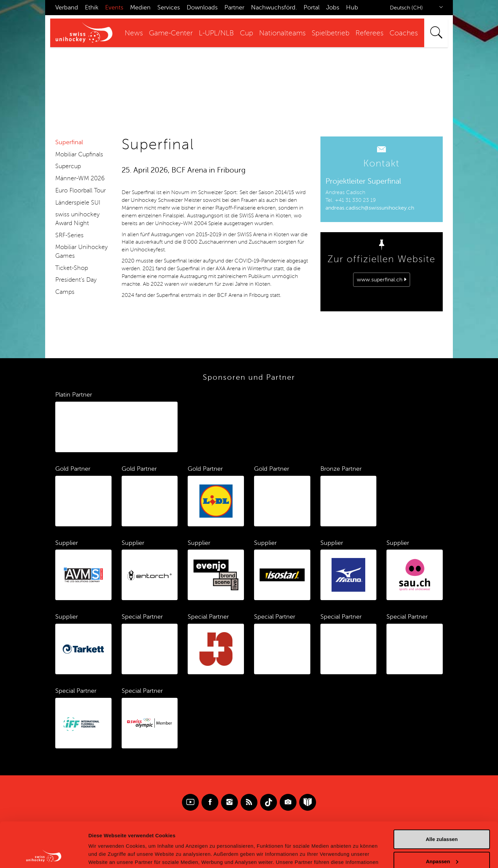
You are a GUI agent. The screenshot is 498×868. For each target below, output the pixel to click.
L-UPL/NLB (216, 33)
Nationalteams (282, 33)
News (134, 33)
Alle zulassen (442, 797)
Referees (369, 33)
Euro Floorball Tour (81, 190)
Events (114, 7)
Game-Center (171, 33)
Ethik (92, 7)
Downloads (202, 7)
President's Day (76, 280)
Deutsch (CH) (406, 8)
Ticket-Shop (72, 268)
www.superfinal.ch (380, 280)
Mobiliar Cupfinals (79, 154)
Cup (246, 33)
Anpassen (442, 819)
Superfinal (69, 142)
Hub (352, 7)
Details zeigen (105, 855)
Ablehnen (442, 841)
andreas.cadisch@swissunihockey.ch (370, 208)
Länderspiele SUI (78, 203)
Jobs (333, 7)
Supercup (68, 166)
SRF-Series (69, 235)
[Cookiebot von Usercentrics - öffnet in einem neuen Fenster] (44, 855)
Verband (67, 7)
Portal (312, 7)
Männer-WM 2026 (80, 178)
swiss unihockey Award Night (77, 219)
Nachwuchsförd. (274, 7)
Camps (65, 292)
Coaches (404, 33)
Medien (140, 7)
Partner (234, 7)
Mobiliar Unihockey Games (82, 251)
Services (169, 7)
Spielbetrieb (331, 33)
